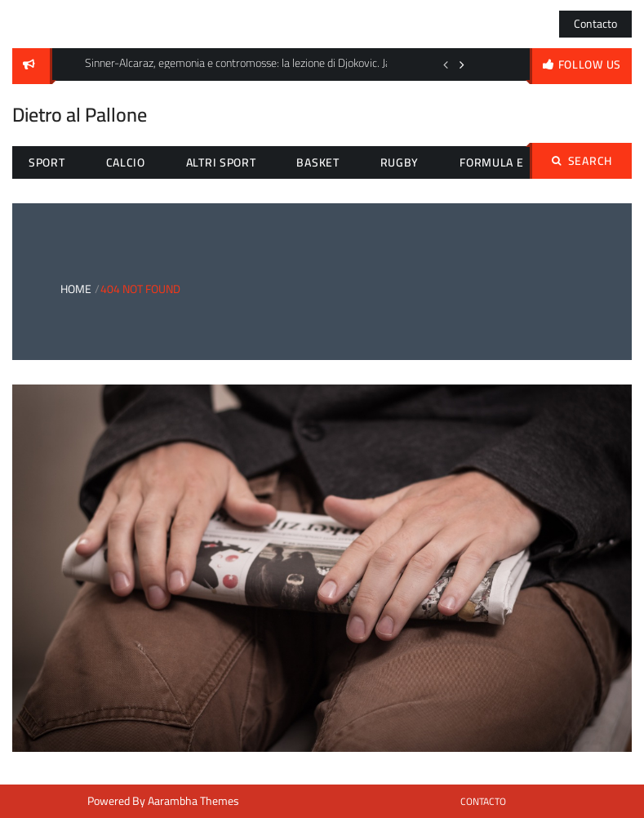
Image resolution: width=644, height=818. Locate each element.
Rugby (400, 162)
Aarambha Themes (193, 801)
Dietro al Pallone (80, 115)
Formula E (491, 162)
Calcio (126, 162)
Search (582, 161)
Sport (47, 162)
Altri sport (221, 162)
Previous (446, 64)
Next (462, 64)
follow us (590, 64)
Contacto (595, 24)
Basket (318, 162)
